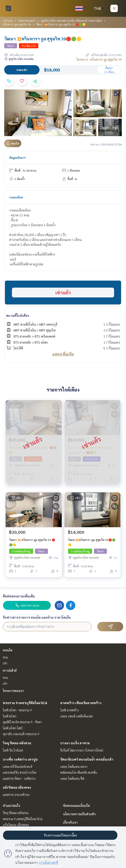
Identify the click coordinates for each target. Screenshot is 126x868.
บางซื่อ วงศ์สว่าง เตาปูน (20, 759)
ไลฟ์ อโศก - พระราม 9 (17, 710)
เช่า (5, 663)
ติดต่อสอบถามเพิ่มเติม (19, 596)
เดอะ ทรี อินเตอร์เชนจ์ (18, 766)
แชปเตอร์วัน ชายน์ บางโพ (20, 772)
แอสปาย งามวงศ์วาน (16, 794)
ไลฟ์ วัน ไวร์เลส (13, 750)
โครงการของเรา (13, 691)
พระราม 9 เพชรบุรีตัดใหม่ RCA (25, 703)
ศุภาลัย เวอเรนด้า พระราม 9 (21, 734)
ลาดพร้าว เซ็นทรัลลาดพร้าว (81, 703)
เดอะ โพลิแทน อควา (74, 766)
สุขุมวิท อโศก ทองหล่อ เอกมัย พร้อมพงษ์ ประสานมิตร (72, 21)
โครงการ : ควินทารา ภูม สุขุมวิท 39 (99, 59)
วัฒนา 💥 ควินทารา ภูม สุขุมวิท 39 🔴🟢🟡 (32, 542)
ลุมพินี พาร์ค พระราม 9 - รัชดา (22, 722)
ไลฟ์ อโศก (10, 716)
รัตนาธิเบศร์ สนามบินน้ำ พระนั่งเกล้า (87, 759)
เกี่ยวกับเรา (70, 822)
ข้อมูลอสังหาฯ (17, 158)
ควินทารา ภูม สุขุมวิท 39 (17, 24)
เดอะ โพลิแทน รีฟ (72, 778)
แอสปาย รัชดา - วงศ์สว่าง (19, 778)
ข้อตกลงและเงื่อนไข (76, 805)
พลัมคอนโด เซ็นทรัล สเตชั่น (79, 772)
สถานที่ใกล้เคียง (18, 315)
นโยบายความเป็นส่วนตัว (79, 814)
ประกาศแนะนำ (27, 21)
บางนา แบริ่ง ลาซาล (75, 743)
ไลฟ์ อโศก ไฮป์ (13, 728)
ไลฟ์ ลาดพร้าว (70, 710)
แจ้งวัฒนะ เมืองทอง (17, 787)
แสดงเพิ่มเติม (63, 354)
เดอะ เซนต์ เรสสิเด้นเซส (76, 716)
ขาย (5, 657)
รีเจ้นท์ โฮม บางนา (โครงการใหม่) (82, 750)
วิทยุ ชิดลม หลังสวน (17, 743)
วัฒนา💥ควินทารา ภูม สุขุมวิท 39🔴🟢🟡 (92, 542)
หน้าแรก (8, 21)
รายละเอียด (16, 197)
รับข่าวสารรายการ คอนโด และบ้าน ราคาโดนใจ (37, 617)
